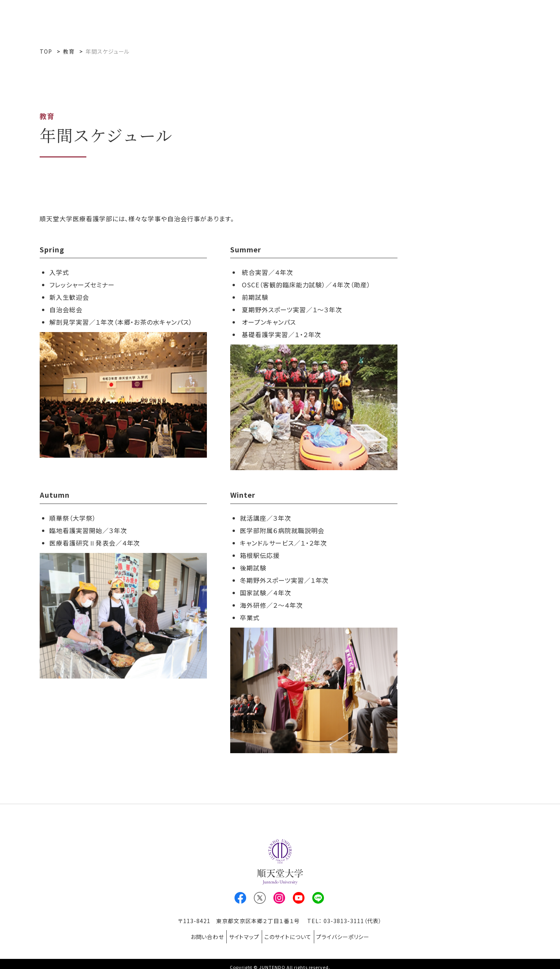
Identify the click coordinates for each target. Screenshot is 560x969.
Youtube (299, 898)
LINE (318, 898)
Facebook (240, 898)
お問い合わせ (197, 934)
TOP (46, 51)
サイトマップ (241, 934)
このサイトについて (291, 934)
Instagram (279, 898)
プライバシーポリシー (353, 934)
